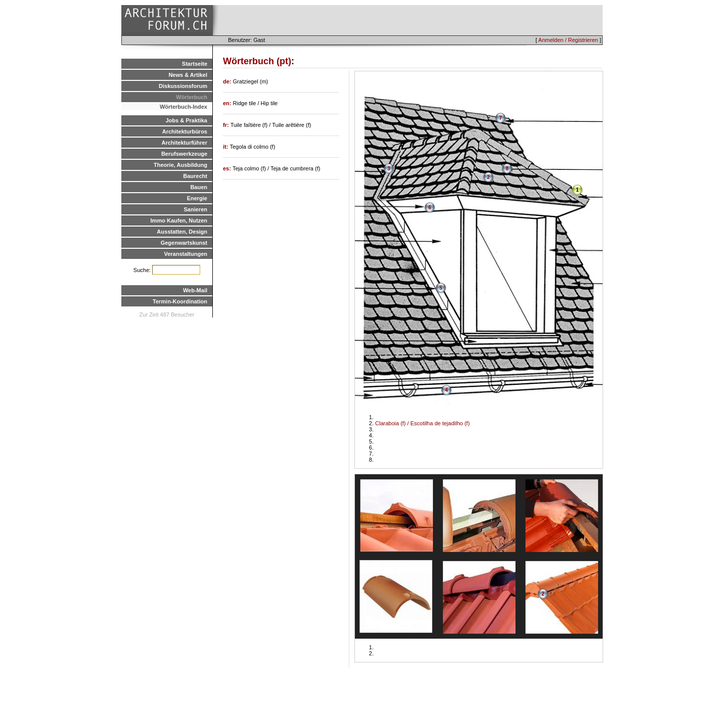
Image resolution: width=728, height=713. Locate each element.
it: (226, 147)
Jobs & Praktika (186, 120)
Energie (197, 198)
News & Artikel (188, 75)
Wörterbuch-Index (184, 107)
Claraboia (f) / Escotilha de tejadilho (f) (422, 423)
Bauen (199, 187)
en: (228, 103)
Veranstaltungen (186, 254)
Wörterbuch (192, 97)
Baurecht (195, 176)
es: (228, 168)
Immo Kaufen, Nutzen (179, 220)
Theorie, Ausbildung (180, 165)
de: (228, 81)
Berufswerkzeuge (184, 154)
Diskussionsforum (183, 86)
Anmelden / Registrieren (568, 40)
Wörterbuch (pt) (257, 61)
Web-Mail (195, 290)
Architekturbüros (185, 131)
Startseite (195, 64)
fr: (227, 125)
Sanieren (196, 209)
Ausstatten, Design (182, 232)
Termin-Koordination (180, 301)
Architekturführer (185, 143)
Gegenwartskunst (184, 243)
